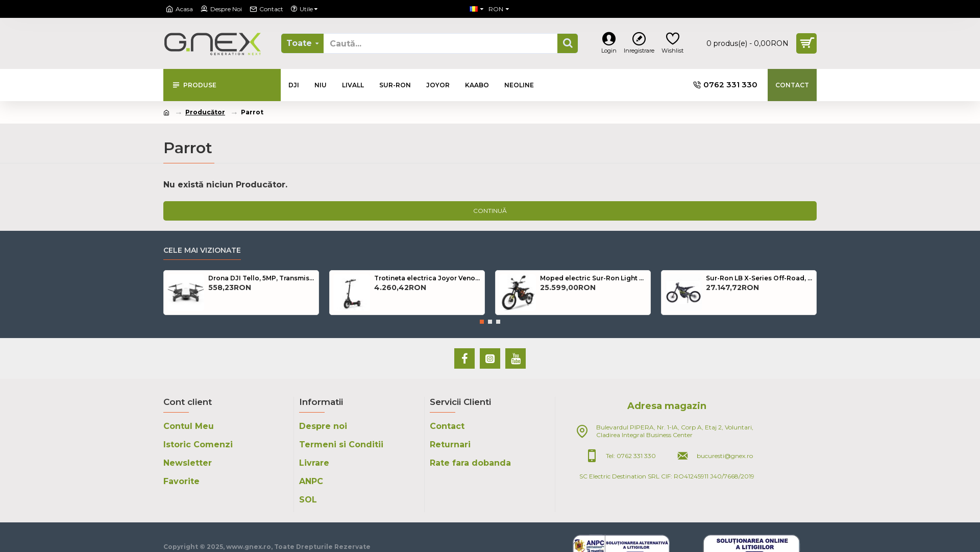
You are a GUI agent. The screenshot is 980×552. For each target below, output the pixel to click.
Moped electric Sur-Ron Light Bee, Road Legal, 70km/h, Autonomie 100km (593, 278)
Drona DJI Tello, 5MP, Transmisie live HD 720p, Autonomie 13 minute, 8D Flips (262, 278)
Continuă (490, 211)
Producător (205, 112)
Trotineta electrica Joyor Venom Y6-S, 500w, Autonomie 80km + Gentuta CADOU (427, 278)
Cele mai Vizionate (202, 250)
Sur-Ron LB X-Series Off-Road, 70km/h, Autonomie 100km (759, 278)
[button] (482, 322)
